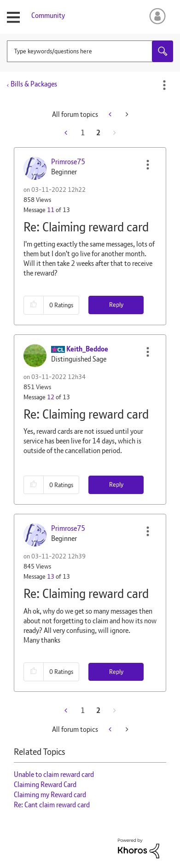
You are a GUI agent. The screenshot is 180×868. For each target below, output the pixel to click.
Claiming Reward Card (45, 785)
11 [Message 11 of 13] (51, 210)
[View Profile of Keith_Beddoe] (87, 349)
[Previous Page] (67, 133)
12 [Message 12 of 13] (51, 397)
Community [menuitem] (48, 15)
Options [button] (164, 85)
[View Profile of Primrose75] (68, 162)
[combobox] (90, 51)
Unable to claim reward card (54, 774)
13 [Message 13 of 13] (51, 576)
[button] (148, 165)
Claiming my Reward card (50, 795)
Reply (116, 305)
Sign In (156, 16)
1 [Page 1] (83, 133)
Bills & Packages (34, 84)
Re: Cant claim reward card (52, 805)
